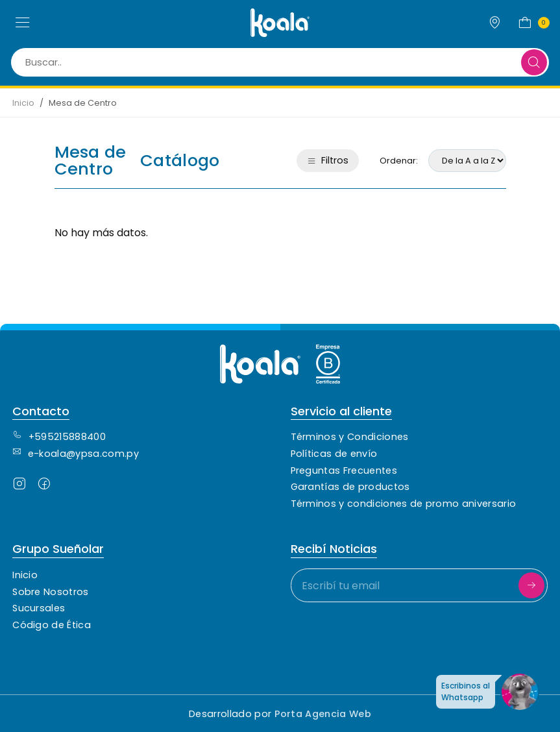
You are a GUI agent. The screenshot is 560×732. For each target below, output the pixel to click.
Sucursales (39, 608)
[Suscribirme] (531, 585)
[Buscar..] (280, 62)
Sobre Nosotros (50, 592)
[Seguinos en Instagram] (19, 486)
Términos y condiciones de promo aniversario (404, 504)
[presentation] (389, 638)
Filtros (328, 160)
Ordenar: (399, 161)
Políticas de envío (334, 454)
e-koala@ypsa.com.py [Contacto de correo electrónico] (76, 454)
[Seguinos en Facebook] (44, 486)
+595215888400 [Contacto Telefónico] (59, 437)
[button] (23, 23)
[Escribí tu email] (419, 585)
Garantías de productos (350, 487)
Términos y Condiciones (350, 437)
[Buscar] (534, 62)
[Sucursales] (495, 23)
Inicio (23, 103)
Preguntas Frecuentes (344, 470)
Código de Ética (52, 625)
